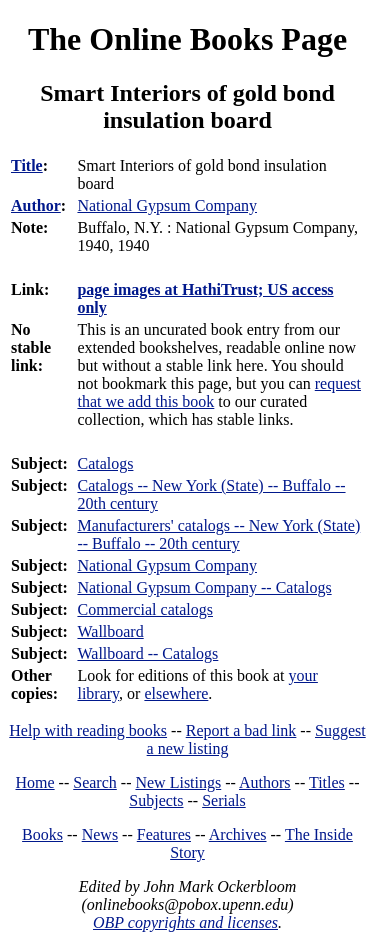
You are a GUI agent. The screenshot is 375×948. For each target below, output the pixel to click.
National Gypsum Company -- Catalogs (204, 587)
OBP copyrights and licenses (185, 922)
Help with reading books (88, 730)
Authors (265, 782)
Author (36, 205)
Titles (327, 782)
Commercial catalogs (145, 609)
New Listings (178, 782)
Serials (224, 800)
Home (35, 782)
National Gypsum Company (167, 565)
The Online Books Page (187, 39)
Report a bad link (241, 730)
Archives (238, 834)
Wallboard (110, 631)
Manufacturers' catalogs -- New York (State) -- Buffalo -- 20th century (218, 534)
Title (27, 165)
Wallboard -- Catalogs (147, 653)
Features (164, 834)
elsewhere (176, 693)
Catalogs (105, 463)
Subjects (156, 800)
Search (95, 782)
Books (42, 834)
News (100, 834)
